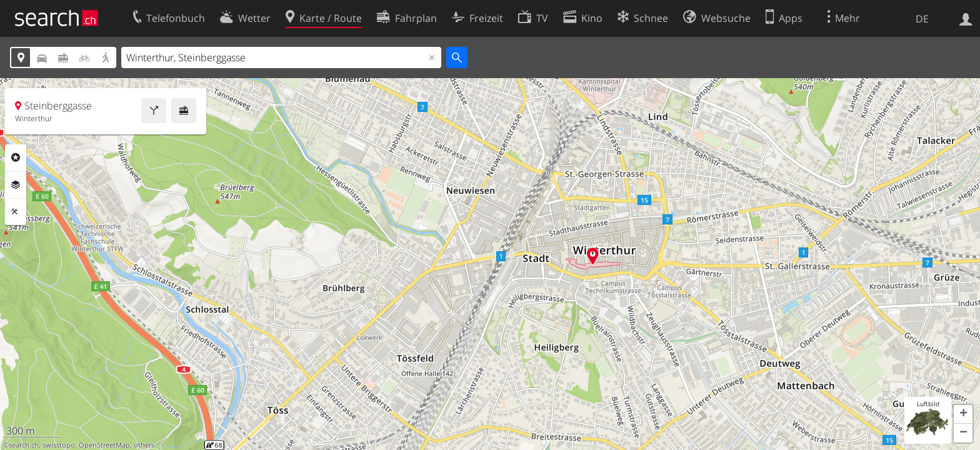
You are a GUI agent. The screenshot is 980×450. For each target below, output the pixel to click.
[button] (963, 414)
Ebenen (16, 185)
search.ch (24, 445)
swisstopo (59, 445)
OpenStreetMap (104, 445)
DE (922, 19)
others (144, 445)
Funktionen (16, 212)
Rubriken (16, 157)
